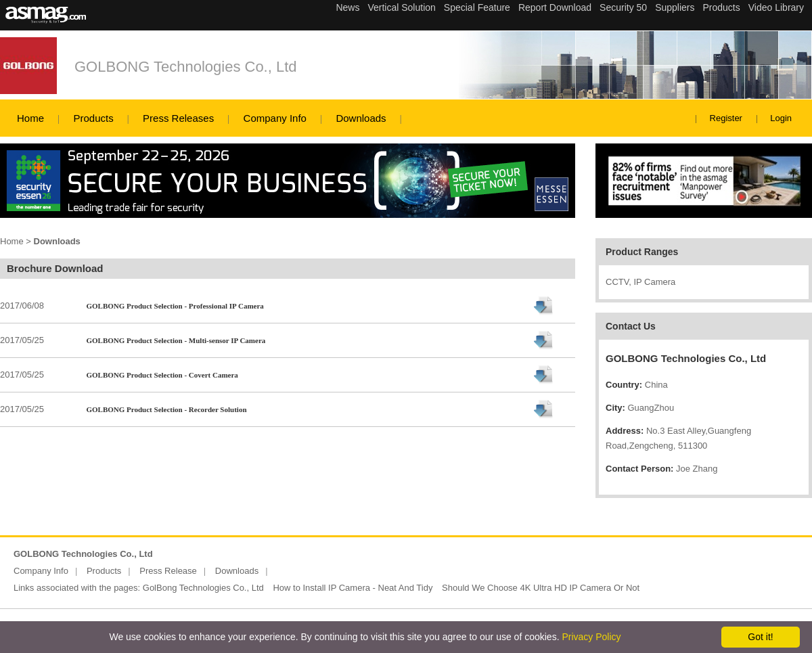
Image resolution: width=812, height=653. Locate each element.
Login (781, 118)
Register (726, 118)
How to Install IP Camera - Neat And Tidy (353, 588)
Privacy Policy (591, 637)
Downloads (361, 118)
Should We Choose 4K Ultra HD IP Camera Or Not (541, 588)
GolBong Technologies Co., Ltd (203, 588)
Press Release (168, 571)
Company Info (275, 118)
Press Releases (178, 118)
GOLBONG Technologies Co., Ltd (186, 67)
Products (93, 118)
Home (30, 118)
